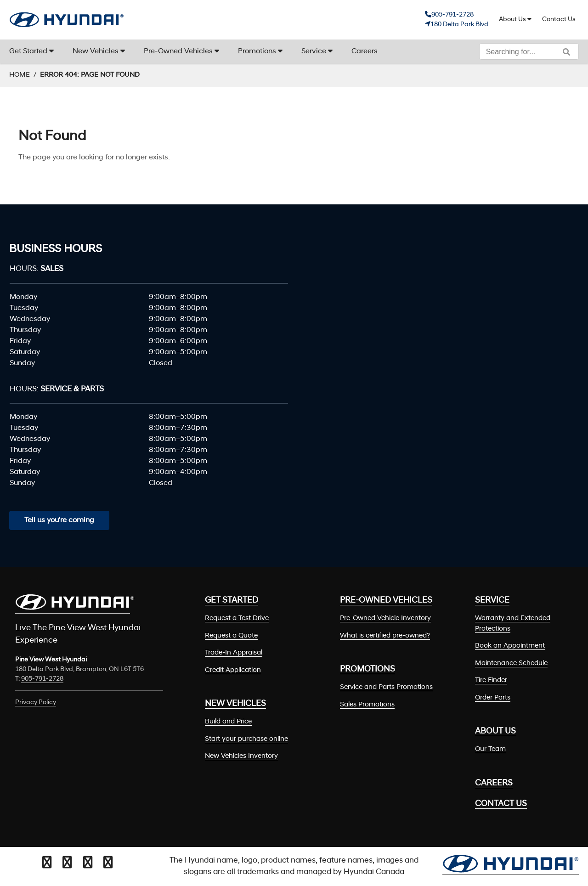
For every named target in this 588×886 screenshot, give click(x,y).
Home (20, 75)
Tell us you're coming (59, 520)
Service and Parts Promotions (386, 687)
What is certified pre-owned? (385, 636)
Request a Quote (231, 636)
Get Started (28, 51)
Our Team (490, 749)
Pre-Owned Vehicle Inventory (385, 618)
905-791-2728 (452, 15)
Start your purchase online (246, 739)
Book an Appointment (510, 646)
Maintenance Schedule (511, 663)
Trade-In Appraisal (234, 653)
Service (314, 51)
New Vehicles (96, 51)
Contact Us (559, 20)
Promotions (257, 51)
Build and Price (228, 722)
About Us (512, 20)
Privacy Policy (36, 703)
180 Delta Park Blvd (459, 25)
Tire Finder (491, 680)
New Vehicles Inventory (241, 756)
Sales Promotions (367, 705)
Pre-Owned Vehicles (178, 51)
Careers (365, 51)
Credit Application (233, 670)
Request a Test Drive (237, 618)
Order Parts (493, 698)
